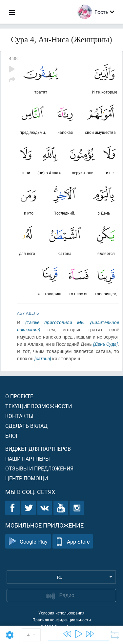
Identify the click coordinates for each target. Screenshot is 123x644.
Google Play (28, 541)
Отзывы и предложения (39, 468)
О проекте (19, 396)
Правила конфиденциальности (62, 620)
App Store (73, 541)
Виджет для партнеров (38, 449)
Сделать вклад (26, 426)
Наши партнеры (28, 458)
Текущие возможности (39, 406)
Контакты (19, 416)
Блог (12, 436)
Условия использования (61, 613)
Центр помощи (27, 478)
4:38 (13, 58)
